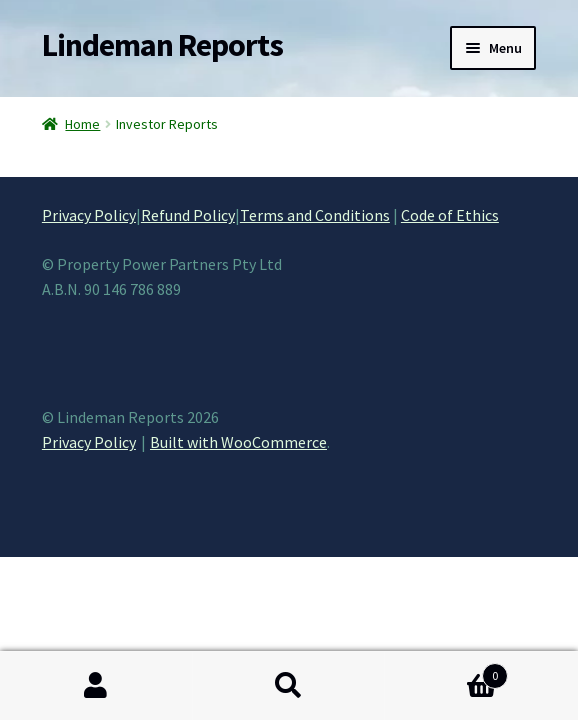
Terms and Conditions (315, 215)
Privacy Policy (89, 215)
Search (289, 686)
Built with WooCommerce (238, 442)
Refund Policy (188, 215)
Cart (446, 671)
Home (82, 124)
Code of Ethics (450, 215)
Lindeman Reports (162, 45)
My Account (96, 686)
